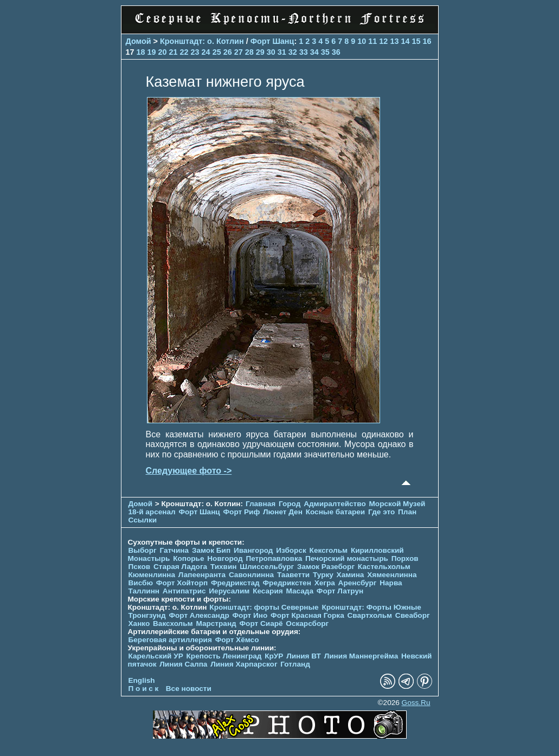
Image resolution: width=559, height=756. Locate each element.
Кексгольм (329, 550)
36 (336, 52)
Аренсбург (358, 583)
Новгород (225, 558)
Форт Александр (199, 615)
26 (228, 52)
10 (362, 41)
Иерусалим (229, 591)
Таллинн (144, 591)
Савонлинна (251, 575)
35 (325, 52)
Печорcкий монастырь (347, 558)
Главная (261, 504)
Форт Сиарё (261, 623)
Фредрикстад (235, 583)
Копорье (188, 558)
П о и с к (144, 689)
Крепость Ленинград (224, 656)
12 (383, 41)
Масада (300, 591)
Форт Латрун (340, 591)
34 (314, 52)
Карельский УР (156, 656)
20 (163, 52)
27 (239, 52)
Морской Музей (397, 504)
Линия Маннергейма (361, 656)
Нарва (391, 583)
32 (293, 52)
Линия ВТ (304, 656)
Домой (139, 41)
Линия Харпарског (244, 664)
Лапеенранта (202, 575)
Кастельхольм (384, 567)
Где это (381, 512)
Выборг (143, 550)
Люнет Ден (283, 512)
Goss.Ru (416, 703)
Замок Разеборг (326, 567)
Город (290, 504)
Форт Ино (250, 615)
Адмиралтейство (335, 504)
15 (416, 41)
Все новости (189, 689)
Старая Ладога (180, 567)
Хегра (325, 583)
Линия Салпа (183, 664)
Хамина (351, 575)
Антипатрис (184, 591)
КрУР (274, 656)
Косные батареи (336, 512)
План (407, 512)
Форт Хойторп (182, 583)
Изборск (291, 550)
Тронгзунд (147, 615)
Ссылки (143, 520)
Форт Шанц (272, 41)
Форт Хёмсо (237, 640)
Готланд (295, 664)
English (142, 680)
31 (282, 52)
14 (405, 41)
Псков (140, 567)
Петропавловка (274, 558)
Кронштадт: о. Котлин (202, 41)
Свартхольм (370, 615)
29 (260, 52)
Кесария (268, 591)
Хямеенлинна (392, 575)
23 (195, 52)
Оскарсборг (307, 623)
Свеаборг (413, 615)
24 (206, 52)
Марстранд (216, 623)
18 (141, 52)
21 (174, 52)
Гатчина (174, 550)
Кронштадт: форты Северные (264, 607)
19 (152, 52)
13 (394, 41)
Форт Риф (242, 512)
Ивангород (253, 550)
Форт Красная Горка (307, 615)
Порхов (405, 558)
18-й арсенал (152, 512)
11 (372, 41)
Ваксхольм (173, 623)
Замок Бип (211, 550)
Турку (323, 575)
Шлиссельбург (267, 567)
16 (427, 41)
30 (271, 52)
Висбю (141, 583)
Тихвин (224, 567)
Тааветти (293, 575)
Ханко (139, 623)
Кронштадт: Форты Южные (371, 607)
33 (304, 52)
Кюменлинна (152, 575)
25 (217, 52)
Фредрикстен (287, 583)
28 (249, 52)
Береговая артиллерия (170, 640)
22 (184, 52)
